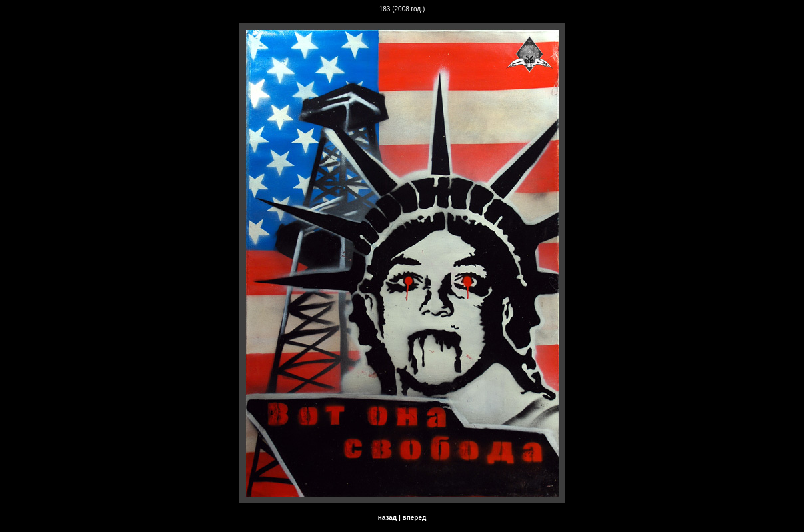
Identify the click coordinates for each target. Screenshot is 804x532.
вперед (415, 518)
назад (387, 518)
